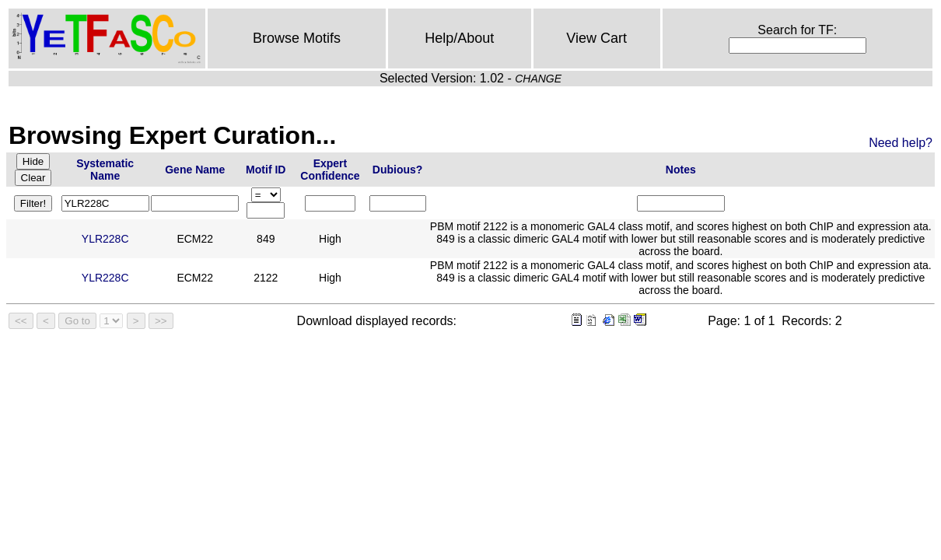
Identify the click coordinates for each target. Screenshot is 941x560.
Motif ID (266, 170)
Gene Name (195, 170)
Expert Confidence (330, 170)
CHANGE (538, 79)
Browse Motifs (297, 38)
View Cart (596, 38)
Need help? (901, 143)
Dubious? (398, 170)
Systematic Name (105, 170)
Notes (681, 170)
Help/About (459, 38)
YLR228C (105, 239)
